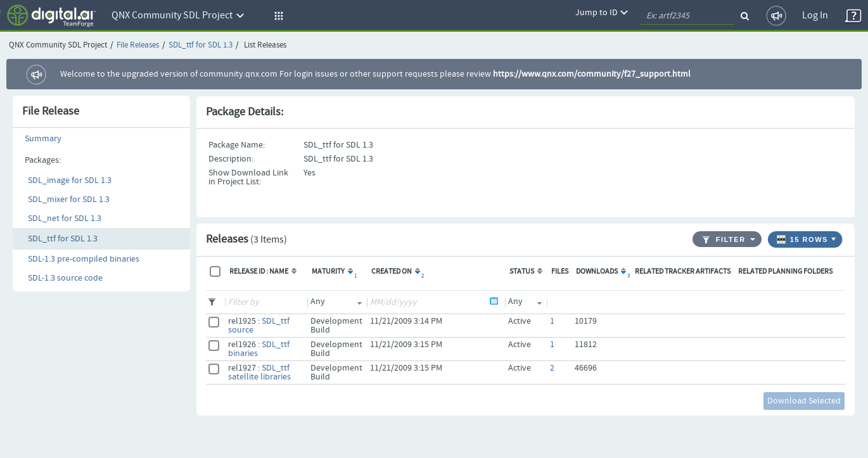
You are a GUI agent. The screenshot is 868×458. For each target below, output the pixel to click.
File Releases (138, 45)
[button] (277, 16)
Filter (724, 240)
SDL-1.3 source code (65, 278)
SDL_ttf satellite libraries (259, 372)
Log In (815, 16)
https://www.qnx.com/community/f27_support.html (592, 74)
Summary (43, 139)
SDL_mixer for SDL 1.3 (69, 200)
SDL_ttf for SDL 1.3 (201, 45)
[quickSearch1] (687, 16)
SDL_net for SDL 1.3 (65, 219)
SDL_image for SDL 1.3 (70, 181)
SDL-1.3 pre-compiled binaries (84, 259)
